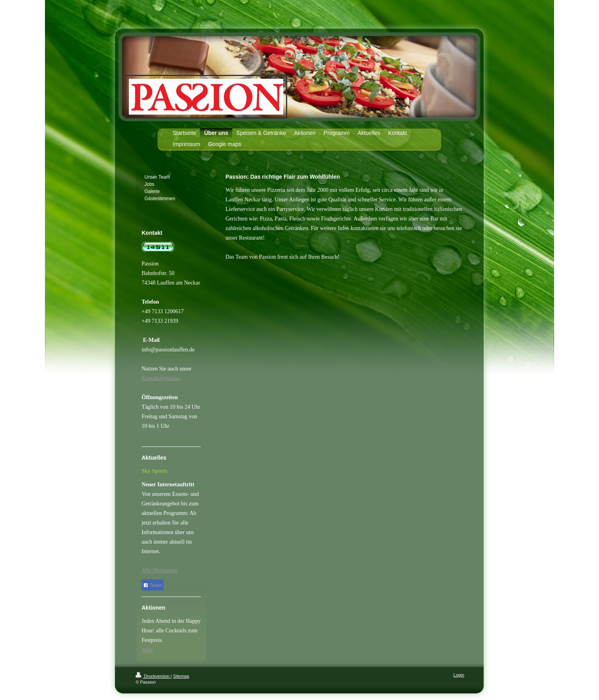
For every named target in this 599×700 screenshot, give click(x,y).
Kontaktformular (160, 378)
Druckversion (153, 676)
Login (459, 675)
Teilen (153, 585)
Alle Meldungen (160, 570)
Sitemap (181, 676)
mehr (147, 650)
